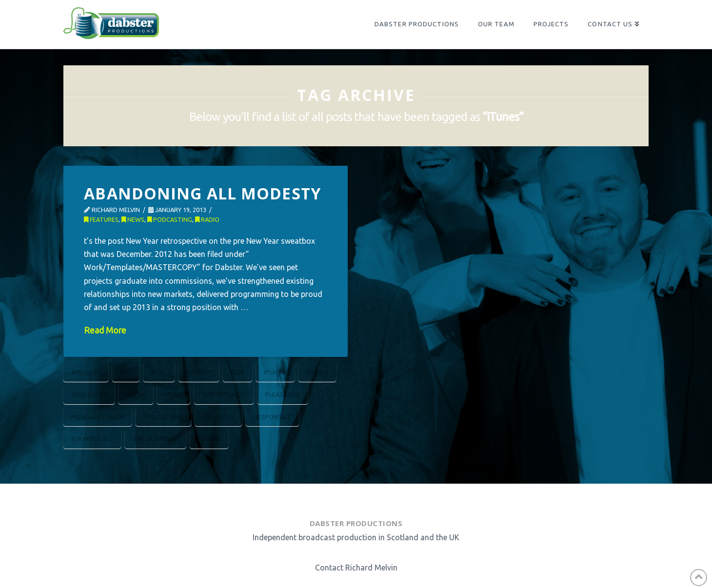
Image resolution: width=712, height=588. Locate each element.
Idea (237, 372)
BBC (126, 372)
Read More (105, 330)
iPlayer (275, 372)
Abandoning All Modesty (202, 193)
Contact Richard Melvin (356, 568)
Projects (218, 417)
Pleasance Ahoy (98, 417)
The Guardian (155, 439)
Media (136, 394)
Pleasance (283, 394)
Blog (159, 372)
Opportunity (224, 394)
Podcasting (170, 219)
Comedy (199, 372)
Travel (209, 439)
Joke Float (89, 394)
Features (101, 219)
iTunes (317, 372)
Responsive (272, 417)
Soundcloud (92, 439)
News (133, 219)
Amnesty (86, 372)
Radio (207, 219)
